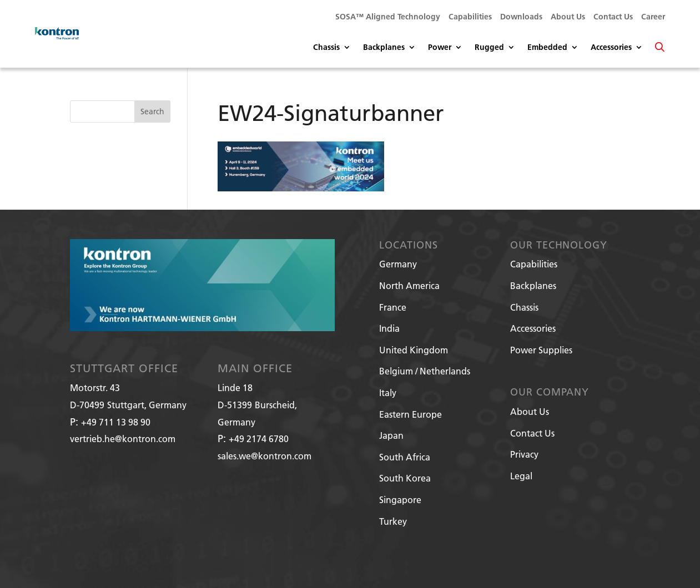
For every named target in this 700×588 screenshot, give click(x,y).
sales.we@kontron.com (265, 456)
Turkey (393, 521)
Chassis (326, 48)
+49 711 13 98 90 (116, 422)
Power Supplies (541, 350)
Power (440, 48)
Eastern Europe (411, 414)
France (393, 307)
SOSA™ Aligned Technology (388, 17)
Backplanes (384, 48)
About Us (568, 17)
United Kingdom (414, 350)
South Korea (405, 478)
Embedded (547, 48)
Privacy (524, 454)
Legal (521, 476)
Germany (398, 264)
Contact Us (613, 17)
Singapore (400, 500)
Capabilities (470, 17)
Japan (391, 435)
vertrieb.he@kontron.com (123, 439)
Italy (388, 392)
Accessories (611, 48)
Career (653, 17)
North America (409, 285)
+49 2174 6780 (259, 439)
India (389, 328)
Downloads (521, 17)
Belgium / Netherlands (425, 371)
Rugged (489, 48)
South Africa (405, 457)
